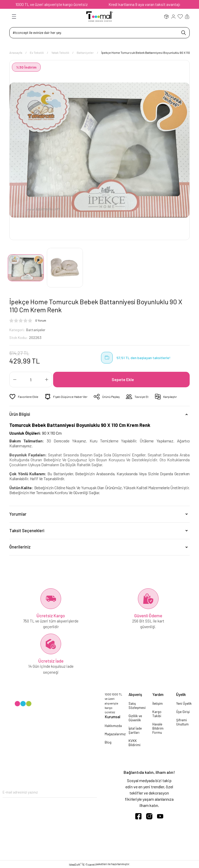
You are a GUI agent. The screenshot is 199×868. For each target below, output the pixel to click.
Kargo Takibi (157, 714)
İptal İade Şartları (135, 730)
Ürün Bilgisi (20, 414)
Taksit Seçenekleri (27, 530)
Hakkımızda (113, 725)
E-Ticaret (89, 864)
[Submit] (93, 792)
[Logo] (100, 16)
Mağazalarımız (115, 734)
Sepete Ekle (123, 379)
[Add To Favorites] (24, 397)
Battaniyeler (36, 330)
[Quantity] (31, 380)
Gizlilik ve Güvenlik (135, 718)
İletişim (158, 703)
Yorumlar (18, 514)
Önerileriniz (20, 547)
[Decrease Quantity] (15, 380)
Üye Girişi (183, 712)
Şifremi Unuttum (182, 722)
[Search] (99, 33)
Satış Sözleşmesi (137, 706)
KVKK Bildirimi (134, 743)
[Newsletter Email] (50, 792)
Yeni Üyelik (184, 703)
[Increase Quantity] (47, 380)
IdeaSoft (75, 864)
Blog (108, 742)
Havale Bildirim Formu (158, 728)
